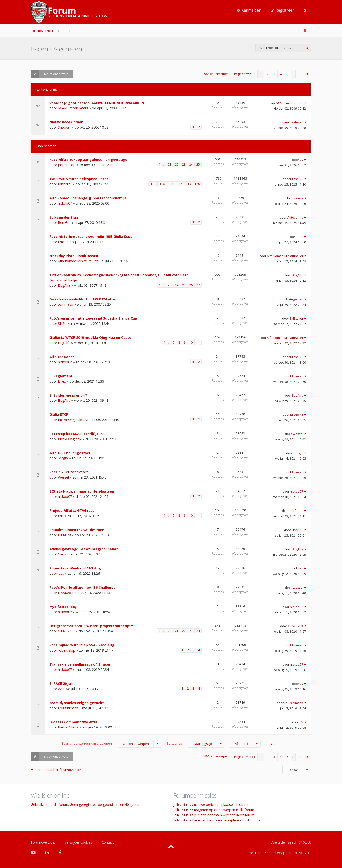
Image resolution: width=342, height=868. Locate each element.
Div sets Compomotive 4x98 (73, 722)
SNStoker (65, 324)
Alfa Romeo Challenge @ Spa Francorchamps (88, 198)
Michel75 (65, 184)
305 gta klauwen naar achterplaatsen (82, 491)
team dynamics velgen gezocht (77, 703)
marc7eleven (294, 122)
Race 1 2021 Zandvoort (69, 472)
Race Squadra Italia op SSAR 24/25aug (82, 645)
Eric (61, 516)
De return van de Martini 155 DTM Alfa (82, 299)
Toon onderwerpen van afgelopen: (112, 744)
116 (162, 184)
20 (170, 631)
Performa (296, 511)
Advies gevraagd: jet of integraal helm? (84, 549)
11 (198, 343)
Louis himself (68, 708)
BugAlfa (64, 285)
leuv (61, 573)
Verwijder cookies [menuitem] (78, 842)
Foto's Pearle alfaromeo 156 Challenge (83, 587)
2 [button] (268, 74)
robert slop (67, 650)
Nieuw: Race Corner (66, 122)
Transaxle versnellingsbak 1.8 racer (80, 664)
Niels (300, 568)
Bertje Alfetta (68, 727)
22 (177, 165)
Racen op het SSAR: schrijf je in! (76, 434)
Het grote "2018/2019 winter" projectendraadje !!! (92, 626)
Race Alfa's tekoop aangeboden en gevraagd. (89, 160)
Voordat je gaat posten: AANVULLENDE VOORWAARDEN (97, 103)
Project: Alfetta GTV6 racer (73, 511)
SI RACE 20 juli (61, 684)
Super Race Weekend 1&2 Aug (75, 568)
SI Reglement (61, 376)
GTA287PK (66, 631)
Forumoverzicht (42, 31)
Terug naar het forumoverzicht (59, 770)
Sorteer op (196, 744)
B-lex (62, 381)
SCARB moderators (73, 108)
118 (180, 184)
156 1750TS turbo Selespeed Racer (79, 179)
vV (302, 160)
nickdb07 (65, 203)
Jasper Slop (67, 165)
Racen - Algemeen (57, 49)
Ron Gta (64, 222)
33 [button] (300, 74)
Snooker (64, 127)
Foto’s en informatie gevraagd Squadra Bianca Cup (93, 318)
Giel (61, 554)
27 (198, 285)
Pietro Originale (70, 420)
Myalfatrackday (63, 607)
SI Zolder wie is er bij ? (68, 395)
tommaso (66, 304)
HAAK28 (64, 535)
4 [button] (281, 74)
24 (191, 165)
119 (188, 184)
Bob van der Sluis (64, 217)
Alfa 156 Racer (62, 357)
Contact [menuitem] (108, 842)
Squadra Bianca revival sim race (77, 530)
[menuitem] (249, 10)
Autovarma (295, 217)
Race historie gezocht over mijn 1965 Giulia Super (92, 236)
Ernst (62, 242)
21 (170, 165)
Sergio (63, 458)
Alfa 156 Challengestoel (70, 453)
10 (191, 343)
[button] (308, 74)
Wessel (298, 434)
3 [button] (274, 74)
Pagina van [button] (245, 74)
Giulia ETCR (59, 414)
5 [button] (287, 74)
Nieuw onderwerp (50, 74)
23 (184, 165)
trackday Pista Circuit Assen (74, 256)
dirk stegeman (293, 299)
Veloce (298, 198)
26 (191, 285)
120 (197, 184)
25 (198, 165)
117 (171, 184)
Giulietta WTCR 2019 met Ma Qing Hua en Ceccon (91, 338)
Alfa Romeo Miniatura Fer (78, 261)
